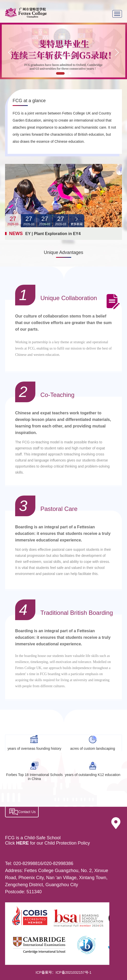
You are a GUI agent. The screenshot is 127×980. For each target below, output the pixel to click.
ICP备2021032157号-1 (73, 972)
